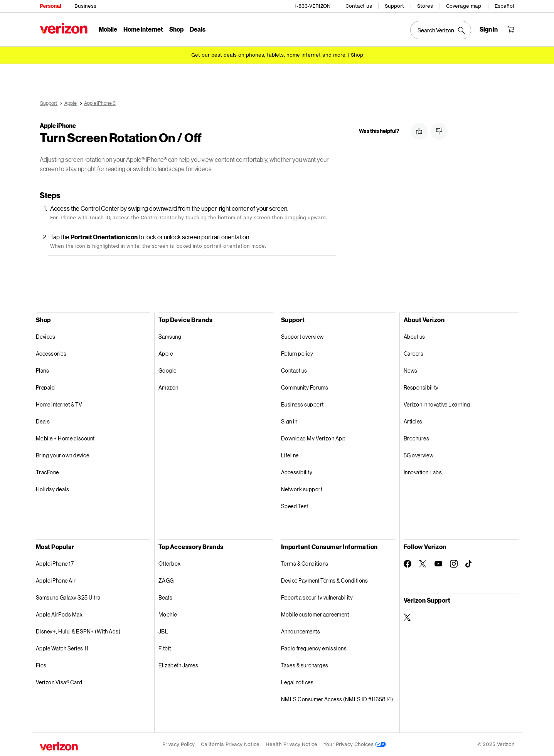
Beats (166, 597)
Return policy (297, 354)
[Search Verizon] (441, 30)
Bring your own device (63, 455)
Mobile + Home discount (65, 438)
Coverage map (464, 6)
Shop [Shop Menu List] (176, 29)
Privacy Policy (178, 744)
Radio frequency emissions (314, 648)
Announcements (301, 631)
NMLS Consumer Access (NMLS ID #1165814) (337, 699)
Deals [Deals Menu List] (198, 29)
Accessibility (297, 472)
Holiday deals (53, 489)
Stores (425, 6)
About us (414, 337)
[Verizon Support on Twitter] (408, 617)
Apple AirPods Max (59, 614)
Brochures (417, 438)
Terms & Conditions (305, 564)
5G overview (419, 455)
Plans (43, 370)
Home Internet (143, 29)
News (411, 370)
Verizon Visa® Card (59, 682)
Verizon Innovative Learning (437, 404)
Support (394, 6)
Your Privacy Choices (355, 744)
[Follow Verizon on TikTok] (469, 564)
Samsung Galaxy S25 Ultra (68, 597)
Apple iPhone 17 (55, 564)
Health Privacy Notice (291, 744)
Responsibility (421, 387)
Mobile (108, 29)
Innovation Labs (423, 472)
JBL (163, 631)
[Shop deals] (357, 55)
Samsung (170, 337)
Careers (414, 354)
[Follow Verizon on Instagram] (454, 564)
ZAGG (166, 580)
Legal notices (297, 682)
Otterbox (170, 564)
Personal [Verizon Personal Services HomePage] (50, 6)
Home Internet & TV (59, 404)
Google (168, 370)
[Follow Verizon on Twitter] (423, 564)
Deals (43, 421)
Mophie (168, 614)
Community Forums (305, 387)
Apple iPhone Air (56, 580)
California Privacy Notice (230, 744)
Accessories (51, 354)
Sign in (289, 421)
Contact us (359, 6)
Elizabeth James (178, 665)
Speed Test (295, 506)
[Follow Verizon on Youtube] (438, 564)
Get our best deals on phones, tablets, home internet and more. (269, 55)
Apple (166, 354)
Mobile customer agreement (315, 614)
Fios (41, 665)
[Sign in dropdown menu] (489, 29)
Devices (46, 337)
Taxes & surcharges (305, 665)
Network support (302, 489)
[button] (419, 131)
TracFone (47, 472)
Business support (302, 404)
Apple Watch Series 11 (62, 648)
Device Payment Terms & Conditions (325, 580)
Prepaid (45, 387)
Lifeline (290, 455)
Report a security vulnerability (317, 597)
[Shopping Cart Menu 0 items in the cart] (511, 29)
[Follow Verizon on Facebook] (408, 564)
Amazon (168, 387)
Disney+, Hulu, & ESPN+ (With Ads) (78, 631)
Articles (413, 421)
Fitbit (165, 648)
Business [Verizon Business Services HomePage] (85, 6)
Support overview (302, 337)
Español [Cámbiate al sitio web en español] (504, 6)
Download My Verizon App (313, 438)
